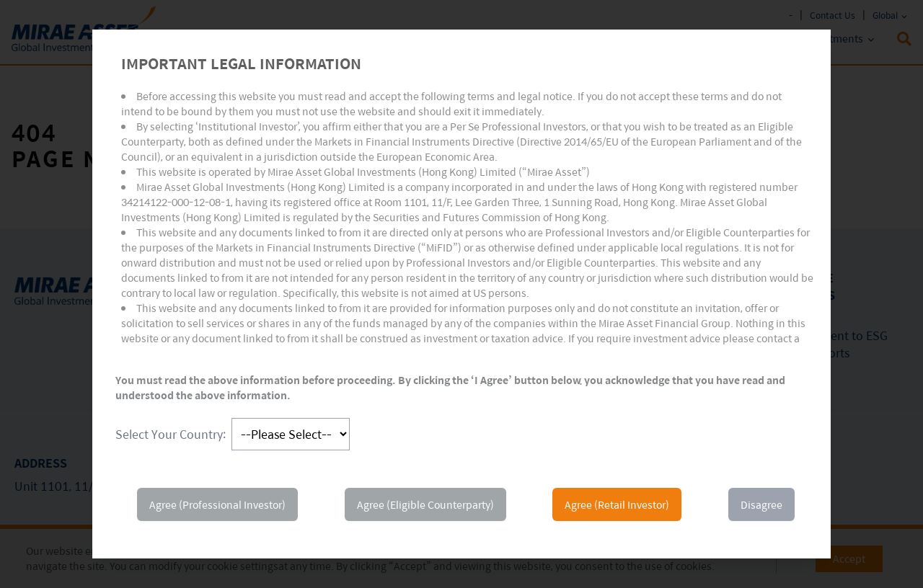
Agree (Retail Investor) (617, 504)
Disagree (761, 504)
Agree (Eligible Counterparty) (425, 504)
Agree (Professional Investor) (217, 504)
